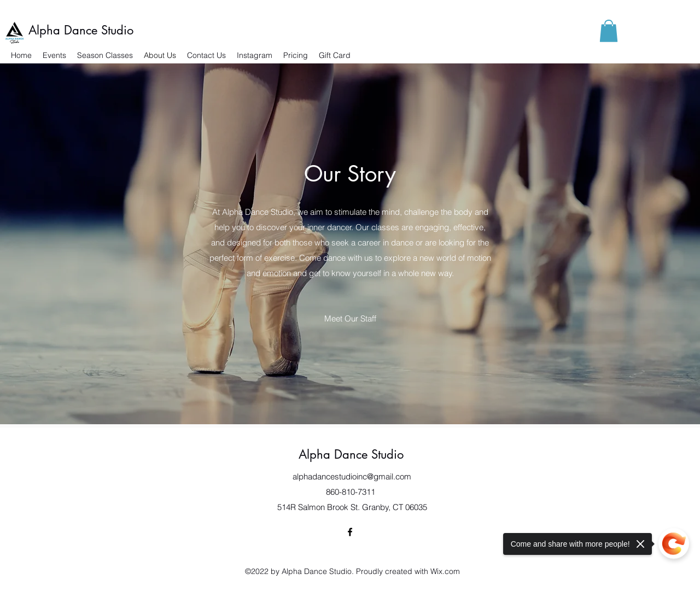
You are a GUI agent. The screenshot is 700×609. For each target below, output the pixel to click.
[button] (609, 31)
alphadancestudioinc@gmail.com (352, 476)
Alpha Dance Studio (81, 30)
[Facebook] (350, 532)
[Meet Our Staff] (350, 319)
